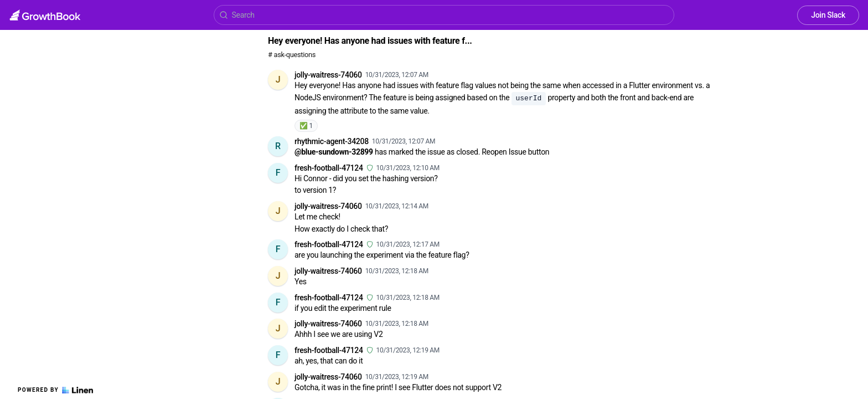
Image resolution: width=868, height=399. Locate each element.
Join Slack (828, 15)
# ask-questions (292, 55)
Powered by (55, 390)
